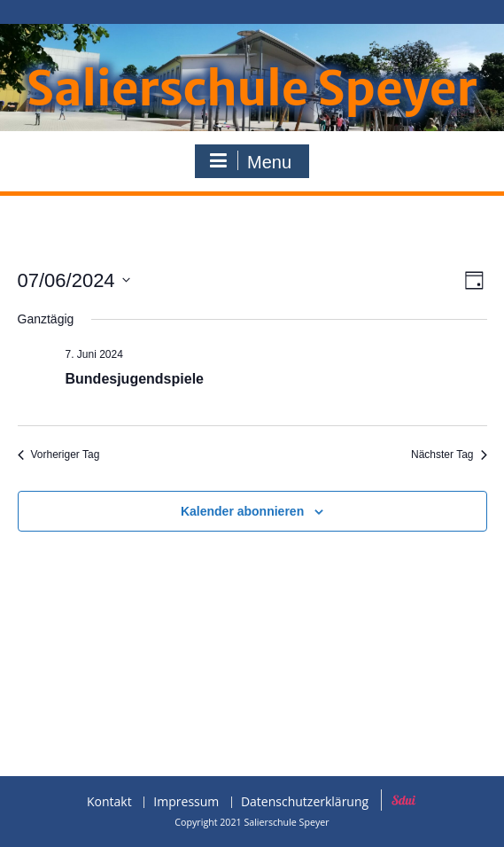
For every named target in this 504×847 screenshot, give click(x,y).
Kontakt (109, 802)
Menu (250, 161)
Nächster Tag (449, 455)
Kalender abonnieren (242, 511)
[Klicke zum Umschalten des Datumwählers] (74, 280)
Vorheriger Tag (59, 455)
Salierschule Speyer (252, 89)
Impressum (186, 802)
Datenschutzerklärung (305, 802)
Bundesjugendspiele (135, 379)
